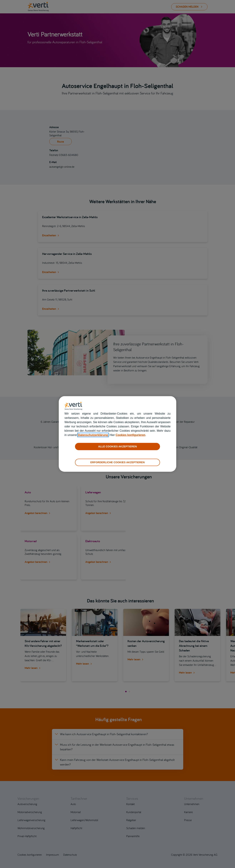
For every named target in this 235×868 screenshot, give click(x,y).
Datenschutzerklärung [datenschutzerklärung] (93, 435)
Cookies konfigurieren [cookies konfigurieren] (131, 435)
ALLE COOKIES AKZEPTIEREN (117, 446)
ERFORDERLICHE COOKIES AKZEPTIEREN (117, 462)
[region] (117, 434)
